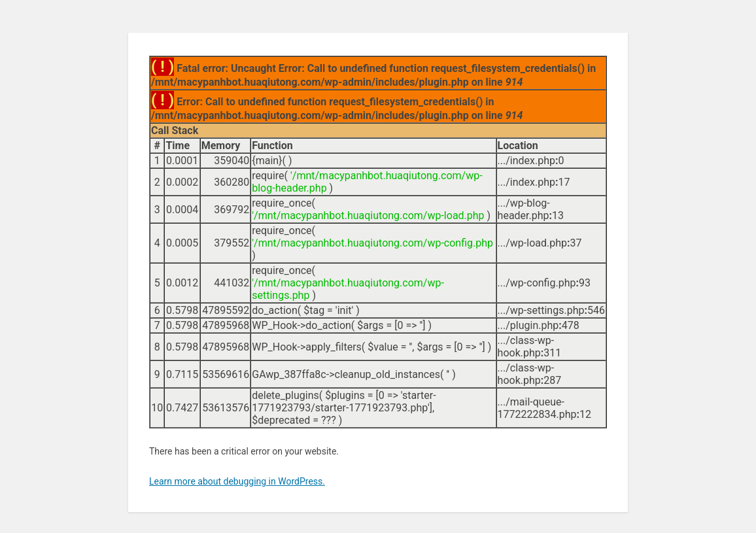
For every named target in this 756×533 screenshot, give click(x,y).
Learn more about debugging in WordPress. (237, 481)
